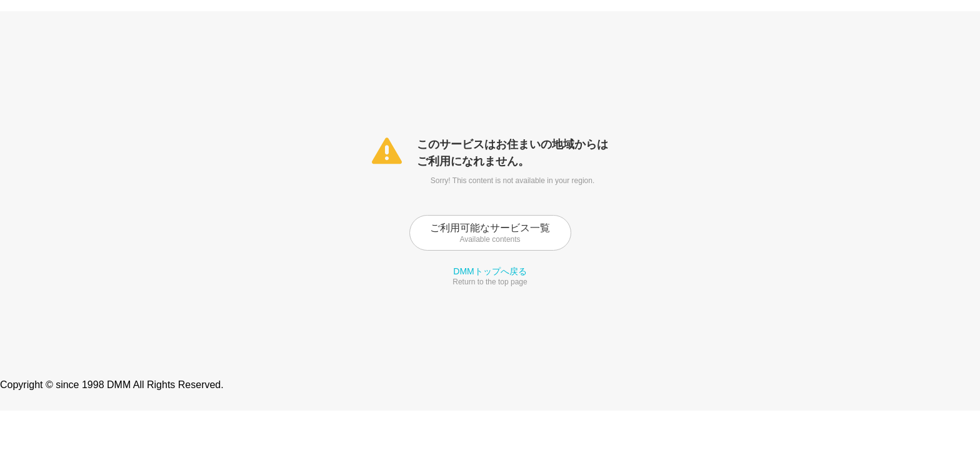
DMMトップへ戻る (490, 271)
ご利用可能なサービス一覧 (490, 233)
